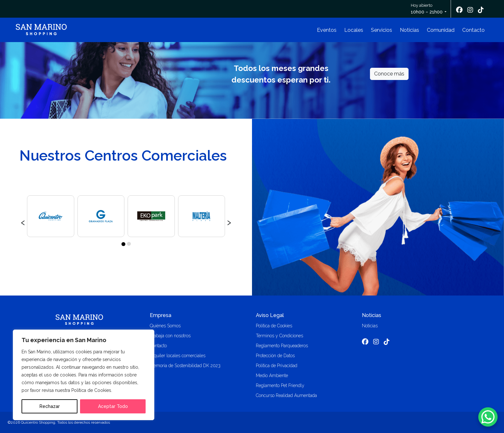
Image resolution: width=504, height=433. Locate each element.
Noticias (410, 30)
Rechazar (50, 406)
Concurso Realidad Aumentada (286, 395)
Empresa (161, 315)
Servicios (382, 30)
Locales (354, 30)
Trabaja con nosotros (170, 336)
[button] (123, 244)
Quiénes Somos (165, 326)
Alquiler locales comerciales (178, 356)
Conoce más (389, 74)
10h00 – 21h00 (427, 12)
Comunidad (441, 30)
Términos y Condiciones (279, 336)
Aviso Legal (270, 315)
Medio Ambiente (272, 376)
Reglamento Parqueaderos (282, 346)
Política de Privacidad (277, 366)
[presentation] (23, 222)
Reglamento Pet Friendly (280, 385)
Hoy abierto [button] (427, 9)
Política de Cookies (274, 326)
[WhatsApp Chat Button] (488, 417)
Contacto (473, 30)
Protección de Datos (275, 356)
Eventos (327, 30)
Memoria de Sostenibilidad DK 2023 (185, 366)
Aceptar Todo (113, 406)
